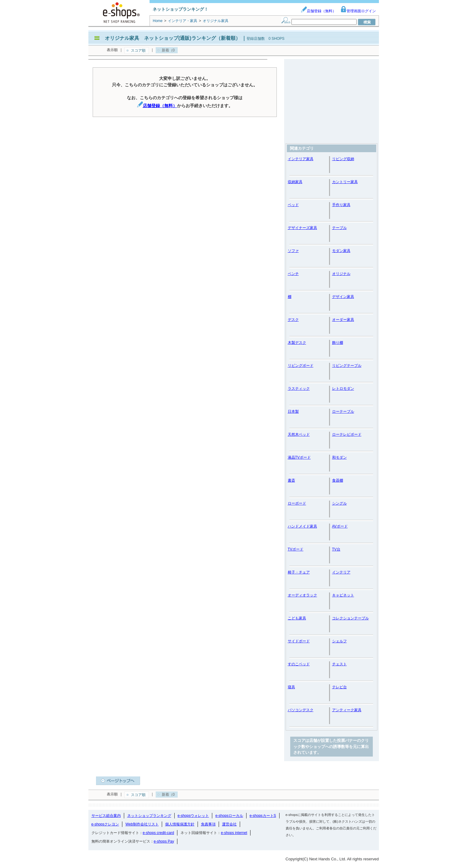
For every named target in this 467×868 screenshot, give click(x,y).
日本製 (293, 411)
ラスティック (299, 389)
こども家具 (297, 618)
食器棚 (338, 480)
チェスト (339, 664)
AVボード (340, 526)
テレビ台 (339, 687)
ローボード (297, 503)
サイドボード (299, 641)
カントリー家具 (345, 182)
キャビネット (343, 595)
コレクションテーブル (350, 618)
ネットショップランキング (149, 816)
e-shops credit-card (159, 833)
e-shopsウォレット (193, 816)
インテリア (341, 572)
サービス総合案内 (106, 816)
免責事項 (208, 824)
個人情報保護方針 (180, 824)
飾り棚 (338, 343)
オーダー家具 (343, 320)
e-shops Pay (164, 841)
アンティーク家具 (347, 710)
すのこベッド (299, 664)
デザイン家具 (343, 297)
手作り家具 (341, 205)
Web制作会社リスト (142, 824)
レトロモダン (343, 389)
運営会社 (229, 824)
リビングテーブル (347, 366)
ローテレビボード (347, 434)
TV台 (336, 549)
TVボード (296, 549)
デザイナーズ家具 (302, 228)
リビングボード (301, 366)
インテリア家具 (301, 159)
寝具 (291, 687)
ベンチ (293, 274)
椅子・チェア (299, 572)
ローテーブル (343, 411)
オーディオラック (302, 595)
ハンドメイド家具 (302, 526)
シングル (339, 503)
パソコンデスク (301, 710)
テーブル (339, 228)
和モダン (339, 457)
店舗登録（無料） (318, 11)
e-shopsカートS (263, 816)
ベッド (293, 205)
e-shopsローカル (229, 816)
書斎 (291, 480)
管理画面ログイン (358, 11)
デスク (293, 320)
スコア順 (138, 51)
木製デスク (297, 343)
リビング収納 (343, 159)
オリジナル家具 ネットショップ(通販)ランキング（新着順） (173, 38)
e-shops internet (234, 833)
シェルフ (339, 641)
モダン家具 (341, 251)
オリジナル (341, 274)
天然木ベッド (299, 434)
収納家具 (295, 182)
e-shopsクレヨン (105, 824)
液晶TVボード (299, 457)
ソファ (293, 251)
